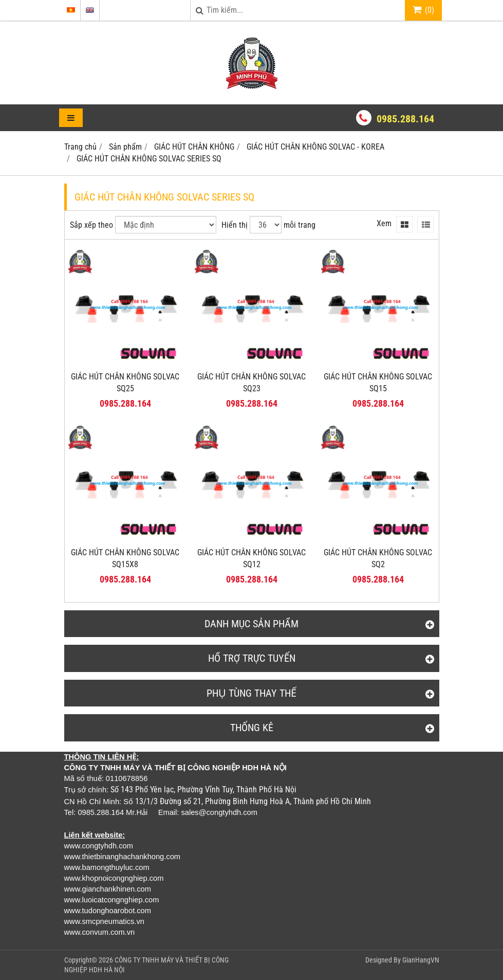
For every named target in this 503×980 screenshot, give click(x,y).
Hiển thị (235, 225)
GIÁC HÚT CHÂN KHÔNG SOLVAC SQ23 (252, 383)
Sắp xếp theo (91, 225)
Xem (384, 223)
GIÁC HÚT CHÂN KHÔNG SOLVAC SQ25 (125, 383)
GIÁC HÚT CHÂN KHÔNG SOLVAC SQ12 (252, 558)
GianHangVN (421, 960)
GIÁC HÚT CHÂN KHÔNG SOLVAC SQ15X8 (125, 558)
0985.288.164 (405, 119)
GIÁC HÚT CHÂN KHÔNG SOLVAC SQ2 (378, 558)
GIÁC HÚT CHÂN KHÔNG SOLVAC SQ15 (378, 383)
